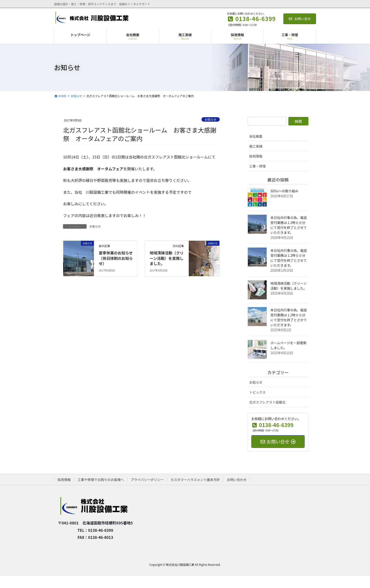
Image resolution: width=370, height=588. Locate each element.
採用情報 (256, 156)
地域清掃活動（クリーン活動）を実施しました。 (167, 258)
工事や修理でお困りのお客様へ (101, 480)
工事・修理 (257, 166)
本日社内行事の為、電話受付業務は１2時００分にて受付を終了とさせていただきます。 (289, 225)
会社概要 (256, 136)
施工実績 (256, 146)
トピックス (257, 392)
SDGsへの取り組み (284, 191)
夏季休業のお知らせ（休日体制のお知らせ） (116, 258)
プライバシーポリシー (147, 480)
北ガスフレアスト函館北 (267, 402)
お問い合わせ (237, 480)
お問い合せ (300, 19)
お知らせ (211, 119)
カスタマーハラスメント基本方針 (195, 480)
